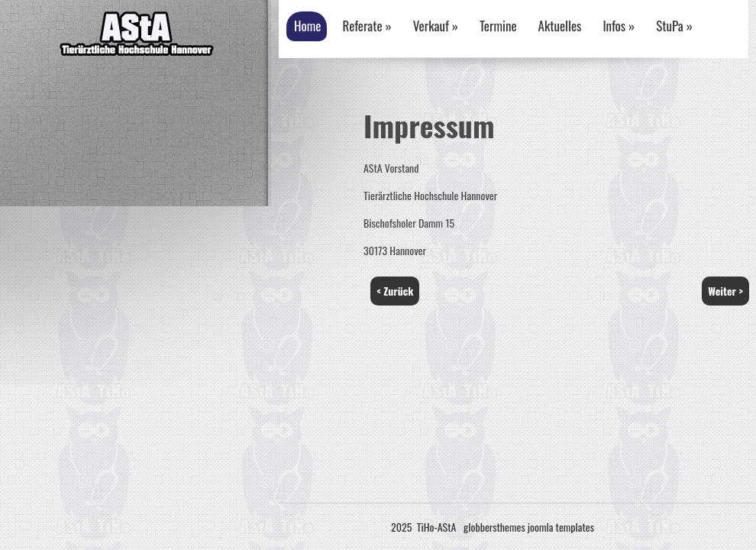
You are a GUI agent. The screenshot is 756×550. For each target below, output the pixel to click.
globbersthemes (494, 527)
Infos (619, 26)
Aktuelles (560, 26)
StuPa (674, 26)
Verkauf (436, 26)
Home (307, 26)
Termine (498, 26)
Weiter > (725, 291)
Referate (367, 26)
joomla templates (561, 527)
